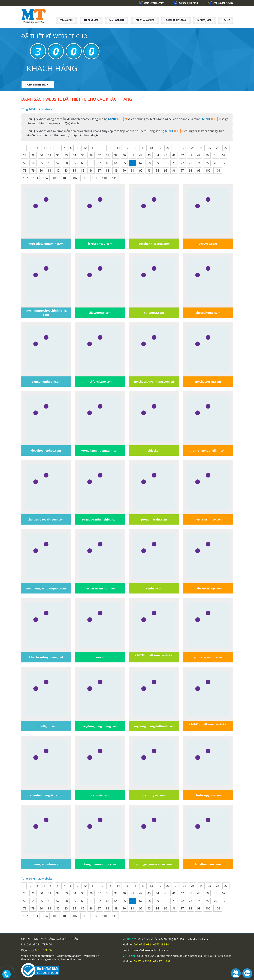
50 (207, 155)
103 (35, 178)
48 (190, 155)
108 (85, 178)
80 (41, 171)
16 (135, 148)
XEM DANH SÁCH (38, 84)
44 (157, 155)
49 (199, 155)
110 (105, 178)
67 (141, 163)
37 (99, 155)
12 (102, 148)
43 (149, 155)
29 (33, 155)
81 (50, 171)
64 (116, 163)
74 (199, 163)
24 (201, 148)
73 (190, 163)
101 (218, 171)
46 (174, 155)
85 (83, 171)
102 (25, 178)
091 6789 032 (151, 3)
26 (218, 148)
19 (160, 148)
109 (95, 178)
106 (65, 178)
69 (157, 163)
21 (176, 148)
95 (166, 171)
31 (50, 155)
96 (174, 171)
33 (66, 155)
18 (151, 148)
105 (55, 178)
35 (83, 155)
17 (143, 148)
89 (116, 171)
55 (41, 163)
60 (83, 163)
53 (25, 163)
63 (108, 163)
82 (58, 171)
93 (149, 171)
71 (174, 163)
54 (33, 163)
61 (91, 163)
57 (58, 163)
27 (226, 148)
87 (99, 171)
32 (58, 155)
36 (91, 155)
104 (45, 178)
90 (124, 171)
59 (74, 163)
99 (199, 171)
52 (224, 155)
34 (74, 155)
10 (85, 148)
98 (190, 171)
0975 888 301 (185, 3)
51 (215, 155)
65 (124, 163)
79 (33, 171)
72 (182, 163)
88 (108, 171)
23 (193, 148)
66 (132, 163)
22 (185, 148)
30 (41, 155)
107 (75, 178)
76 (215, 163)
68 (149, 163)
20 (168, 148)
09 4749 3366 (220, 3)
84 (74, 171)
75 (207, 163)
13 (110, 148)
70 (166, 163)
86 (91, 171)
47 (182, 155)
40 (124, 155)
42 (141, 155)
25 (209, 148)
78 (25, 171)
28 (25, 155)
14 (118, 148)
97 (182, 171)
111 (114, 178)
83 (66, 171)
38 (108, 155)
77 (224, 163)
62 (99, 163)
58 (66, 163)
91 (132, 171)
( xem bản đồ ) (203, 939)
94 (157, 171)
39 (116, 155)
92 (141, 171)
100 (208, 171)
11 (93, 148)
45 (166, 155)
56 (50, 163)
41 (132, 155)
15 (126, 148)
